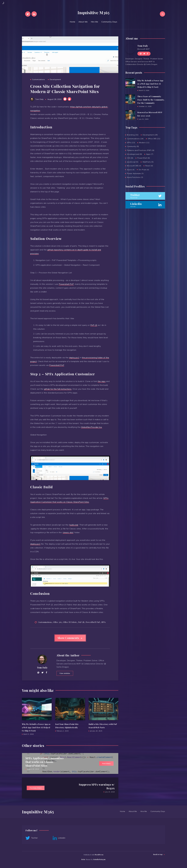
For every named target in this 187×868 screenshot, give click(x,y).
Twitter (32, 838)
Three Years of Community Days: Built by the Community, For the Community (151, 100)
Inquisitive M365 (93, 13)
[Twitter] (28, 14)
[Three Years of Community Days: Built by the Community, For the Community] (130, 99)
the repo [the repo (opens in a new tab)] (102, 381)
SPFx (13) (131, 143)
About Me (83, 22)
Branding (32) (133, 135)
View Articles (65, 673)
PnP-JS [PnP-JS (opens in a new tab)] (94, 325)
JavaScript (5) (133, 162)
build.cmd (74, 525)
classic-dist (68, 532)
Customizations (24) (135, 139)
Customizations (39, 79)
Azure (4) (131, 170)
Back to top (159, 854)
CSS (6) (130, 158)
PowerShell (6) (144, 158)
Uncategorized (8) (134, 154)
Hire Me (95, 22)
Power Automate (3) (135, 173)
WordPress (99, 855)
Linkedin (59, 838)
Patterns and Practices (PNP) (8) (141, 150)
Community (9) (133, 146)
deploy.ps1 (74, 358)
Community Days (109, 22)
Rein (83, 859)
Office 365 (57, 622)
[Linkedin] (34, 14)
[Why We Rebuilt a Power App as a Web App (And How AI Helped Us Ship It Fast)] (130, 83)
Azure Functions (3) (135, 177)
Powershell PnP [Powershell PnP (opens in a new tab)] (66, 284)
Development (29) (150, 135)
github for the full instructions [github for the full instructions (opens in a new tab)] (58, 389)
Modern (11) (144, 143)
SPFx (104, 622)
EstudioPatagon (100, 859)
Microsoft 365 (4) (134, 166)
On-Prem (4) (144, 170)
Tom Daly (42, 668)
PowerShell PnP (93, 622)
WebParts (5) (148, 162)
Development (55, 79)
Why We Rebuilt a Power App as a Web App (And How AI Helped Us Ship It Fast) (36, 727)
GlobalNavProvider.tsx (92, 427)
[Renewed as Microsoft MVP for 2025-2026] (130, 115)
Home (73, 22)
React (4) (149, 166)
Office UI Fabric (70, 622)
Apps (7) (150, 154)
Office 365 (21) (154, 139)
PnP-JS (81, 622)
